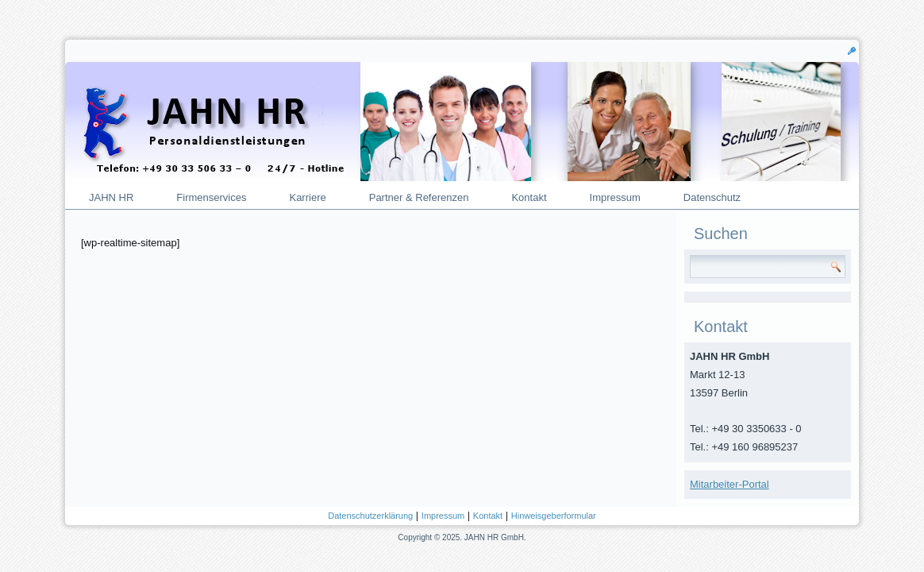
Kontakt (529, 197)
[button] (852, 50)
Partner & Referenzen (419, 197)
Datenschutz (712, 197)
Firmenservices (211, 197)
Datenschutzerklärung (370, 516)
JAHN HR (111, 197)
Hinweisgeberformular (554, 516)
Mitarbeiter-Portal (730, 484)
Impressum (615, 197)
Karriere (307, 197)
